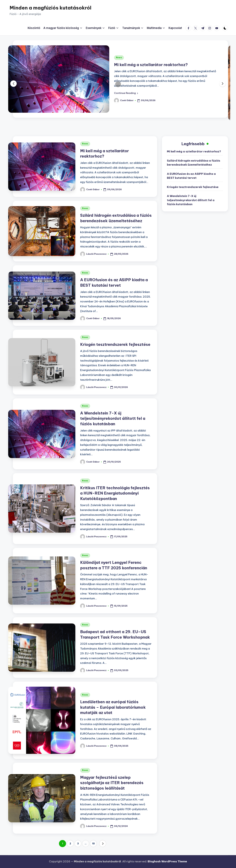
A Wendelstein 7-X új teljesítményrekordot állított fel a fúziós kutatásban (113, 418)
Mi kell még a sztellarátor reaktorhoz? (151, 65)
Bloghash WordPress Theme (167, 861)
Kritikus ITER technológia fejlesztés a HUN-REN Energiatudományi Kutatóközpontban (115, 493)
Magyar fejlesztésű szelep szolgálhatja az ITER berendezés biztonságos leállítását (112, 783)
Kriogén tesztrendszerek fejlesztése (115, 344)
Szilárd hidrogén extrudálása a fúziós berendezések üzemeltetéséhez (194, 163)
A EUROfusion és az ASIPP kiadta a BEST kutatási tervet (191, 176)
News (119, 57)
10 (93, 844)
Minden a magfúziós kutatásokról (51, 8)
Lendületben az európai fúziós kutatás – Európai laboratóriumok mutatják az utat (113, 707)
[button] (126, 93)
